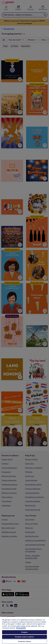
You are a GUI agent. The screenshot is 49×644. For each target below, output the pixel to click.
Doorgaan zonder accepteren (24, 637)
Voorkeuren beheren (24, 641)
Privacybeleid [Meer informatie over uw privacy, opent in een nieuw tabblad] (21, 628)
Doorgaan (24, 632)
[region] (24, 630)
